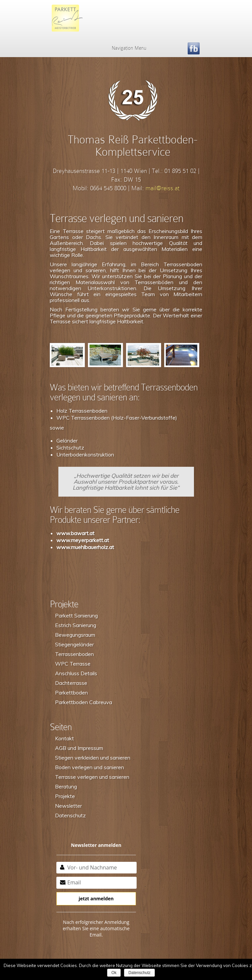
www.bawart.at (75, 533)
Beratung (66, 786)
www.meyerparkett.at (83, 540)
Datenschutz (70, 815)
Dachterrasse (71, 683)
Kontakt (64, 738)
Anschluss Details (76, 673)
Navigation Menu (125, 48)
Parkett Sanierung (76, 615)
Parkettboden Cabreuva (84, 702)
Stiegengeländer (74, 644)
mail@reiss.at (162, 188)
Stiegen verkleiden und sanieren (93, 758)
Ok (114, 973)
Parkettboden (71, 693)
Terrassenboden (74, 654)
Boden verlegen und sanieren (90, 767)
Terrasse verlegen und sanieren (92, 777)
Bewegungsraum (75, 635)
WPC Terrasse (73, 664)
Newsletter (68, 806)
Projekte (65, 796)
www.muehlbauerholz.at (85, 547)
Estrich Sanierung (76, 625)
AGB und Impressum (79, 748)
